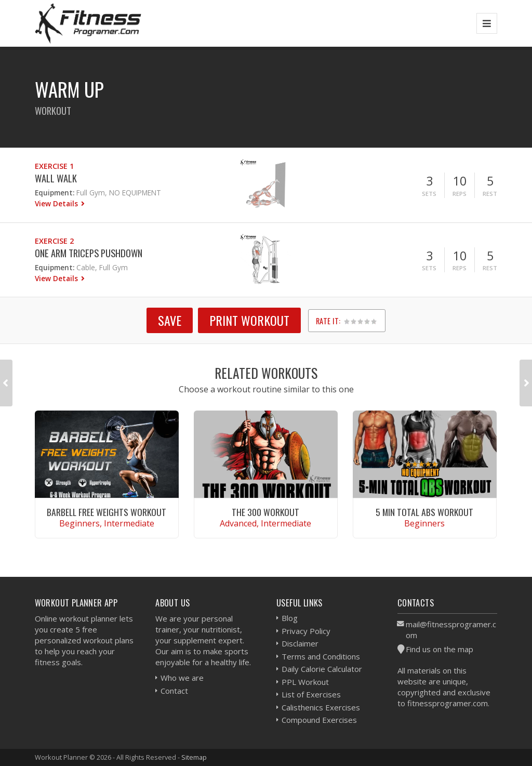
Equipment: (55, 193)
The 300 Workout (265, 512)
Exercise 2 (54, 241)
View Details (57, 203)
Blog (290, 618)
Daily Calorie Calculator (322, 669)
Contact (174, 691)
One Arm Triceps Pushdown (89, 253)
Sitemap (194, 757)
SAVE (170, 320)
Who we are (182, 678)
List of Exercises (311, 694)
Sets (429, 194)
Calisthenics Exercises (321, 707)
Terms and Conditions (321, 656)
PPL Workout (305, 682)
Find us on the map (440, 649)
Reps (460, 194)
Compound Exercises (319, 720)
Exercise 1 (54, 166)
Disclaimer (300, 643)
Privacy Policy (306, 631)
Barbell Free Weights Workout (107, 512)
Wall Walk (56, 178)
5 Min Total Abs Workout (424, 512)
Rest (490, 194)
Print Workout (249, 320)
